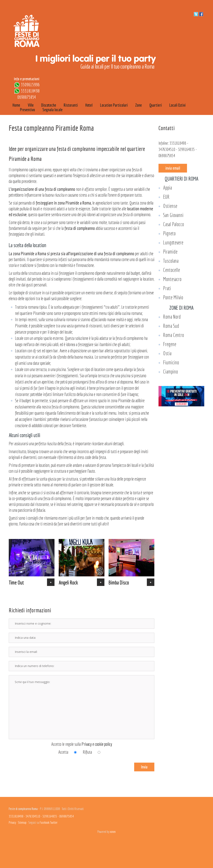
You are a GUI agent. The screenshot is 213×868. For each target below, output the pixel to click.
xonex (113, 832)
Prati (167, 288)
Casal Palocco (173, 224)
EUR (166, 197)
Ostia (167, 353)
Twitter (54, 822)
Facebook (45, 822)
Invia (144, 767)
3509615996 (30, 84)
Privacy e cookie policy (97, 744)
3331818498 (30, 91)
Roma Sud (171, 326)
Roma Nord (172, 317)
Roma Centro (173, 335)
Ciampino (170, 372)
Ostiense (170, 206)
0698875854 (27, 97)
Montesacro (172, 279)
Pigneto (169, 233)
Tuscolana (171, 261)
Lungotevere (173, 242)
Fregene (170, 344)
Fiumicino (171, 362)
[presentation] (33, 763)
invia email (173, 168)
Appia (167, 188)
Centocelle (172, 270)
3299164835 (186, 149)
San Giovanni (173, 215)
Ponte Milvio (173, 297)
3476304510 (167, 149)
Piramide (170, 252)
